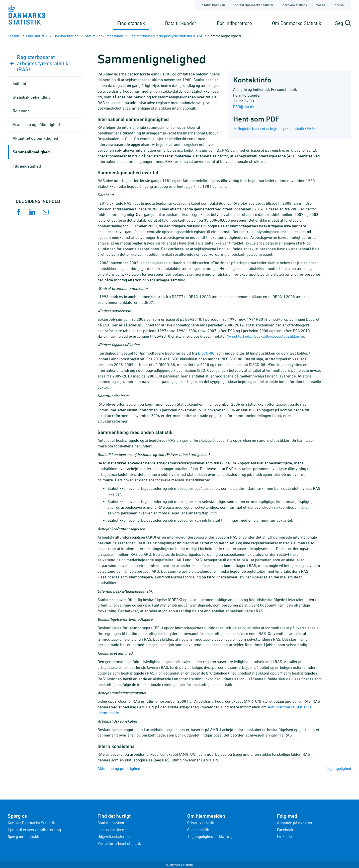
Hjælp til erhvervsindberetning (34, 830)
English (338, 5)
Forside (14, 36)
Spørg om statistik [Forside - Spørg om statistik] (294, 5)
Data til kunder (181, 23)
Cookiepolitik (198, 830)
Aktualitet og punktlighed (119, 768)
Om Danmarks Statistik (297, 23)
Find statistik (131, 23)
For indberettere (234, 23)
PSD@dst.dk (244, 107)
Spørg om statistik (23, 836)
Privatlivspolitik (201, 823)
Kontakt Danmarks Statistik (31, 823)
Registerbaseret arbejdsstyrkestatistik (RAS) (166, 36)
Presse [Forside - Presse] (320, 5)
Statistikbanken (214, 5)
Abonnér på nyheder (295, 823)
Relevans (21, 111)
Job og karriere (111, 830)
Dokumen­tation (66, 36)
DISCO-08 (206, 353)
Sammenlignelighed (31, 152)
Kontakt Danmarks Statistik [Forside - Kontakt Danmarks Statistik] (253, 5)
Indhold (19, 83)
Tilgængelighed (338, 768)
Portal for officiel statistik (119, 843)
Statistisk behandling (32, 97)
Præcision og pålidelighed (36, 124)
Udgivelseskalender (114, 836)
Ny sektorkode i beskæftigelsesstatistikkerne (265, 336)
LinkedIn (284, 836)
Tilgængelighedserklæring (210, 836)
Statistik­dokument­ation (104, 36)
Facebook (285, 830)
